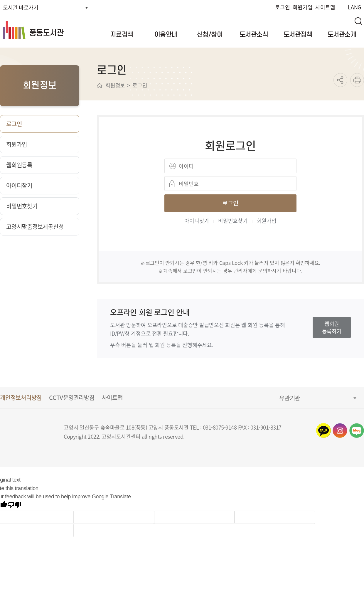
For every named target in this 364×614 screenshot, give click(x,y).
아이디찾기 (197, 221)
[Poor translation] (14, 506)
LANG (354, 7)
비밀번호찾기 (233, 221)
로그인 (282, 7)
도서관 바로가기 (21, 7)
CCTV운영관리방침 (72, 397)
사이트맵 (325, 7)
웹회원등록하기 (332, 327)
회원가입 (303, 7)
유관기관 (290, 398)
